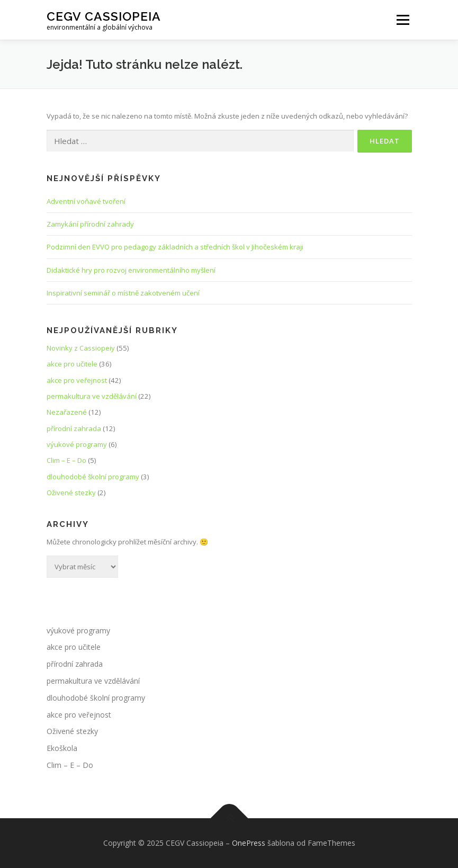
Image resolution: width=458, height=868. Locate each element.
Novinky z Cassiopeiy (81, 348)
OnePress (249, 843)
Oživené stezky (71, 493)
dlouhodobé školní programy (93, 477)
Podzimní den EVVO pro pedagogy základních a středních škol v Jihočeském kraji (175, 247)
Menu (403, 20)
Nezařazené (67, 412)
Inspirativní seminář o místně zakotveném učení (123, 293)
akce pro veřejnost (77, 380)
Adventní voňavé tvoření (86, 201)
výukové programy (77, 444)
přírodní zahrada (74, 428)
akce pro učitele (72, 364)
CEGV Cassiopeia (104, 16)
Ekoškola (62, 748)
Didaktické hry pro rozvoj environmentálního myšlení (131, 270)
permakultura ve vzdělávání (92, 396)
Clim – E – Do (66, 460)
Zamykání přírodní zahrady (90, 224)
